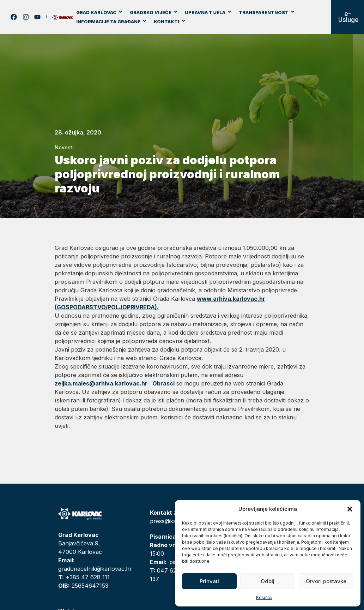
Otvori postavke (326, 581)
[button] (350, 509)
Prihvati (209, 581)
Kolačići (264, 597)
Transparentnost (267, 12)
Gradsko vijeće (154, 12)
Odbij (268, 581)
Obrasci (163, 383)
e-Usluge (348, 17)
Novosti (64, 147)
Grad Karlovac (100, 12)
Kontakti (170, 22)
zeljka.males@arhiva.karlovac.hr (101, 383)
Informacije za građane (112, 22)
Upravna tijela (208, 12)
